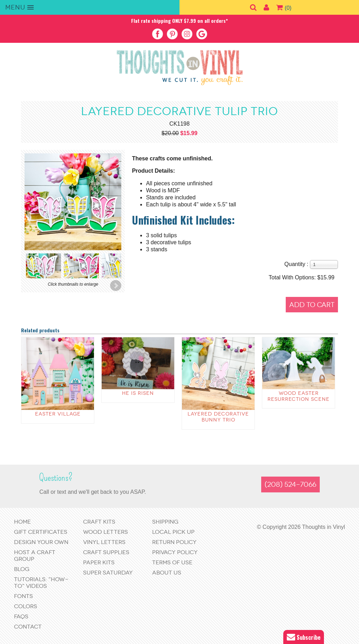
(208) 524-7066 (290, 484)
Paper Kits (99, 562)
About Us (167, 573)
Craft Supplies (106, 552)
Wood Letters (106, 532)
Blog (22, 569)
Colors (26, 606)
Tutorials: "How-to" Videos (41, 583)
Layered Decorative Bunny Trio (218, 417)
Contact (28, 627)
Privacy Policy (175, 552)
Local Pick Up (173, 532)
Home (22, 522)
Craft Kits (99, 522)
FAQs (21, 616)
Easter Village (58, 414)
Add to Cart (312, 305)
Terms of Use (172, 562)
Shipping (165, 522)
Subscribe (304, 637)
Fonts (23, 596)
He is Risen (138, 393)
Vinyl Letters (104, 542)
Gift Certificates (41, 532)
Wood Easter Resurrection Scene (299, 396)
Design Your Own (41, 542)
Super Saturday (108, 573)
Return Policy (174, 542)
